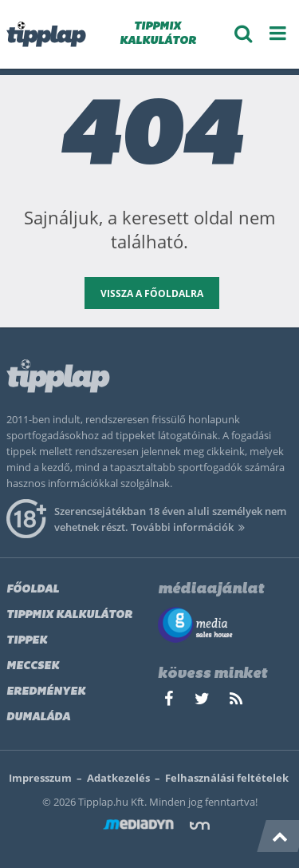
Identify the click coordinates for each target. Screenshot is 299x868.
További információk (190, 527)
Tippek (27, 641)
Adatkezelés (118, 778)
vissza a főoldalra (152, 293)
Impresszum (40, 778)
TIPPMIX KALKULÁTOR (158, 34)
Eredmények (46, 692)
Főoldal (33, 590)
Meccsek (33, 666)
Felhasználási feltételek (227, 778)
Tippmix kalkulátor (69, 615)
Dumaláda (38, 717)
